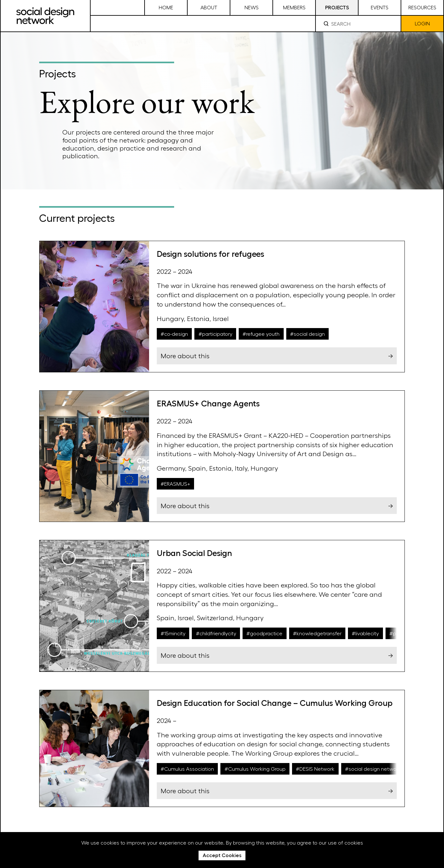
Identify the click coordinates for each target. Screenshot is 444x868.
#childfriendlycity (216, 633)
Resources (422, 7)
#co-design (174, 334)
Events (380, 7)
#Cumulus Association (187, 769)
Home (166, 7)
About (209, 7)
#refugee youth (261, 334)
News (252, 7)
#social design (307, 334)
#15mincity (173, 633)
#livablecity (365, 633)
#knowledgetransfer (317, 633)
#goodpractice (264, 633)
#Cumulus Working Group (255, 769)
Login (422, 23)
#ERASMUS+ (175, 484)
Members (294, 7)
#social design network (373, 769)
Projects (337, 7)
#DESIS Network (315, 769)
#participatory (215, 334)
